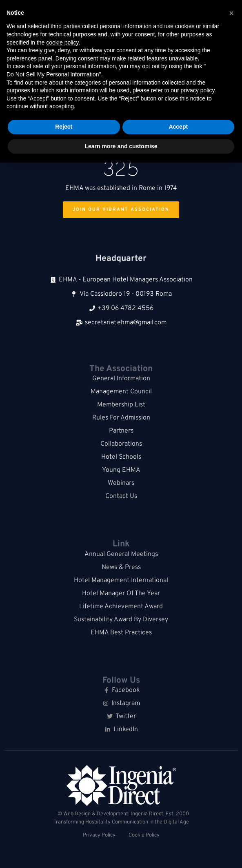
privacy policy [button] (197, 90)
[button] (231, 13)
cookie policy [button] (62, 42)
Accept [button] (178, 127)
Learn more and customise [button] (121, 146)
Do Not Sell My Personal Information (53, 74)
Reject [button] (64, 127)
